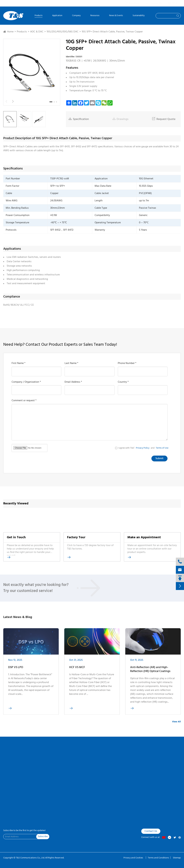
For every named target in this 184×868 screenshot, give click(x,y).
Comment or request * (24, 401)
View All (176, 722)
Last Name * (71, 363)
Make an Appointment (144, 537)
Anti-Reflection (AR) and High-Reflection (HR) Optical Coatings (150, 671)
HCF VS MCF (77, 669)
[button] (51, 102)
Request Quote (164, 119)
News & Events (116, 16)
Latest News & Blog (18, 617)
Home (10, 32)
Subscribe (43, 837)
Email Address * (73, 382)
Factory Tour (76, 537)
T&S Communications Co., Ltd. (31, 858)
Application (57, 16)
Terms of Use (162, 448)
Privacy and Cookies (134, 858)
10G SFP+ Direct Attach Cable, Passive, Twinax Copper (112, 32)
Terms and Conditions (158, 858)
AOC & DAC (37, 32)
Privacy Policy (143, 448)
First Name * (19, 363)
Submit (159, 458)
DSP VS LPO (16, 669)
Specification (79, 119)
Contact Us (151, 831)
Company (76, 16)
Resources (95, 16)
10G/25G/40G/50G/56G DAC (63, 32)
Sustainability (139, 16)
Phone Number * (127, 363)
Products (38, 16)
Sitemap (177, 858)
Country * (123, 382)
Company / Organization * (26, 382)
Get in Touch (16, 537)
